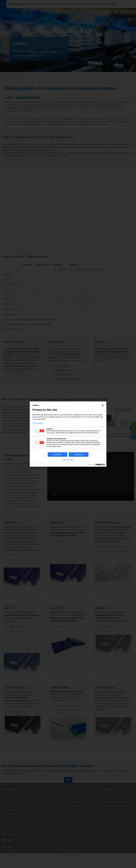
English (36, 405)
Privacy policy (38, 423)
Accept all (58, 454)
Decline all (79, 454)
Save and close (68, 460)
